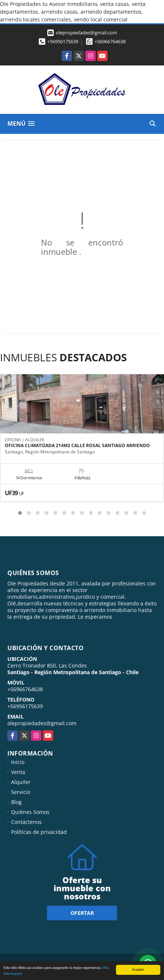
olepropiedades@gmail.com (42, 723)
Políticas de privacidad (39, 832)
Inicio (18, 762)
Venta (18, 772)
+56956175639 (63, 41)
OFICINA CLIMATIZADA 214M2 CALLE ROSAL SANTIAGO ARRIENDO (77, 446)
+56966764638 (110, 41)
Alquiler (21, 782)
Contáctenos (26, 822)
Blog (16, 802)
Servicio (21, 792)
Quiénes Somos (30, 812)
